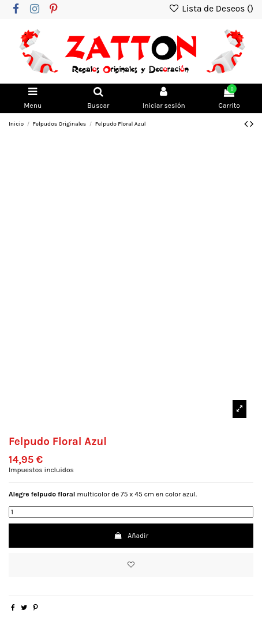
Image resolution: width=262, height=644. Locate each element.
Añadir (131, 536)
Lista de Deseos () (211, 9)
